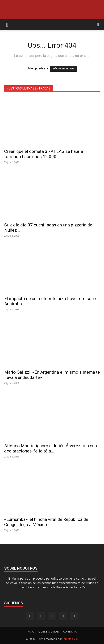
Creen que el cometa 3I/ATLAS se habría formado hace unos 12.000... (44, 154)
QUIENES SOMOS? (49, 632)
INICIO (31, 632)
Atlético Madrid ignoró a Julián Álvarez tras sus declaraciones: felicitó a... (51, 448)
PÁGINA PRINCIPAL (64, 69)
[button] (7, 24)
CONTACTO (70, 632)
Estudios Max (70, 639)
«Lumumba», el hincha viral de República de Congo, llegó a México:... (46, 522)
